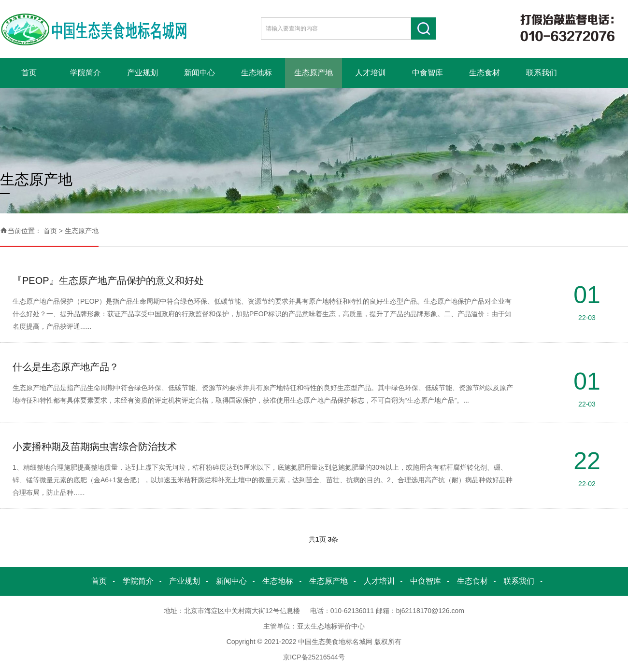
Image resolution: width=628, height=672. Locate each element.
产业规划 (143, 73)
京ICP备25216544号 (314, 657)
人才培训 (371, 73)
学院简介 (86, 73)
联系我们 (542, 73)
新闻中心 (200, 73)
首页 (29, 73)
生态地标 (257, 73)
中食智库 (428, 73)
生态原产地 (314, 73)
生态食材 (485, 73)
